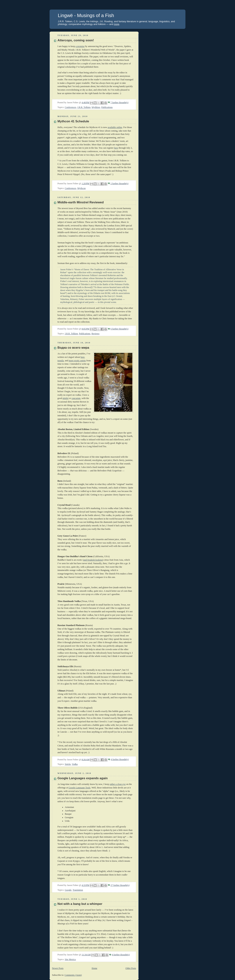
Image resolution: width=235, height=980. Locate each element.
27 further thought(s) (120, 885)
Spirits (68, 764)
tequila (61, 361)
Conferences (70, 107)
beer (83, 357)
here (116, 148)
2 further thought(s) (120, 184)
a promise (80, 46)
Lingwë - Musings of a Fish (86, 15)
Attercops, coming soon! (76, 40)
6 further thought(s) (120, 329)
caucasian (76, 398)
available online (115, 127)
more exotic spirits (77, 361)
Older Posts (131, 968)
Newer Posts (58, 968)
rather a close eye (118, 784)
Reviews (95, 334)
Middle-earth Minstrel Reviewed (81, 202)
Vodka (75, 764)
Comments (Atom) (73, 975)
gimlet (66, 398)
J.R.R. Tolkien (84, 107)
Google (68, 890)
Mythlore (96, 107)
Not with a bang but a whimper (80, 904)
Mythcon (81, 188)
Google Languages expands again (83, 778)
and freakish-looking (93, 560)
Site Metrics (70, 959)
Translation (78, 890)
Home (94, 968)
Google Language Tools (79, 788)
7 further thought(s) (120, 103)
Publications (107, 107)
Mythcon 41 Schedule (73, 121)
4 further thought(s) (120, 759)
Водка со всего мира (73, 348)
